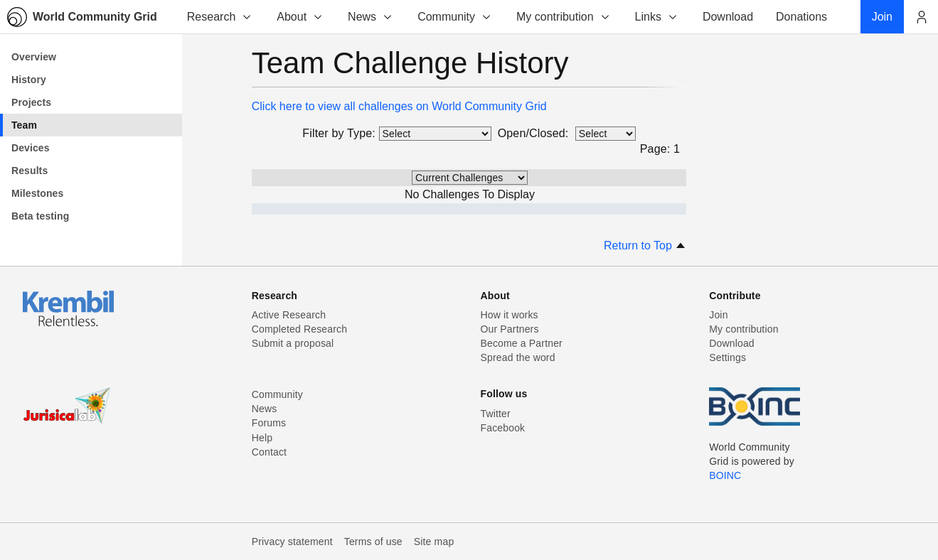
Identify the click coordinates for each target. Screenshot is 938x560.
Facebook (503, 428)
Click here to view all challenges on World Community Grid (399, 106)
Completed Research (299, 329)
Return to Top (645, 246)
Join (718, 315)
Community (455, 17)
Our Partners (510, 329)
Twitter (496, 414)
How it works (510, 315)
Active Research (289, 315)
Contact (269, 452)
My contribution (564, 17)
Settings (728, 357)
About (300, 17)
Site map (434, 542)
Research (220, 17)
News (371, 17)
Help (262, 438)
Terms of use (373, 542)
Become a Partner (522, 343)
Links (657, 17)
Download (732, 343)
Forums (269, 423)
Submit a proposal (293, 343)
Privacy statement (292, 542)
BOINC (725, 475)
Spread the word (518, 357)
